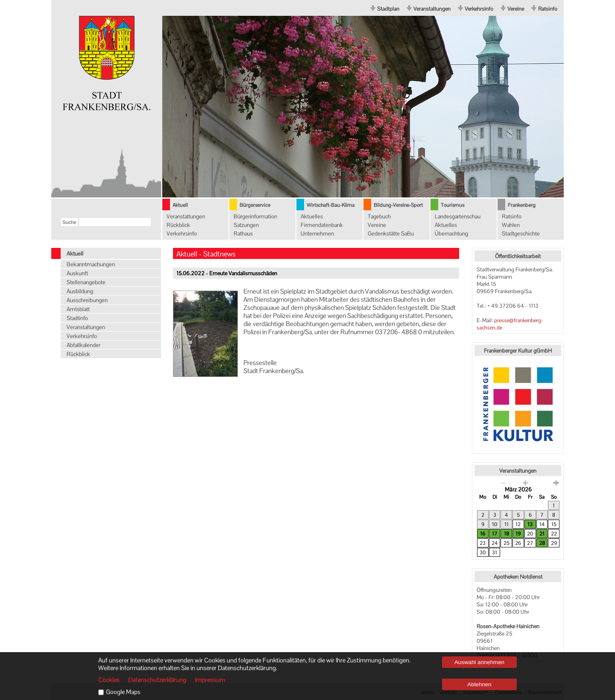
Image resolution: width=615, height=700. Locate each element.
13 (530, 524)
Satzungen (246, 225)
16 (483, 534)
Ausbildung (80, 291)
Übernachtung (451, 234)
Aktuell (180, 205)
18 (507, 534)
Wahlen (511, 225)
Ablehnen (479, 684)
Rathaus (243, 234)
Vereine (516, 9)
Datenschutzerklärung (157, 680)
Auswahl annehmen (479, 662)
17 (495, 534)
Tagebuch (379, 216)
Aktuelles (312, 216)
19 (518, 534)
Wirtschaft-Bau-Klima (331, 205)
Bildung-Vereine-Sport (398, 205)
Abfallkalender (83, 345)
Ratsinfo (548, 9)
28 (542, 543)
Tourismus (452, 205)
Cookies (109, 680)
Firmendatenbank (322, 225)
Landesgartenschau (458, 216)
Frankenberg (522, 205)
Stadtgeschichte (521, 234)
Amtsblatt (78, 309)
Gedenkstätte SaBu (391, 234)
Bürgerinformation (255, 216)
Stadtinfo (77, 318)
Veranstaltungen (432, 9)
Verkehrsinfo (479, 9)
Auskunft (77, 273)
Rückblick (178, 225)
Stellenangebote (86, 282)
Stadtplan (388, 9)
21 (542, 534)
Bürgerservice (255, 205)
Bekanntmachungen (91, 264)
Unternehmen (317, 234)
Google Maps (123, 692)
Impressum (210, 680)
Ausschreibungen (87, 300)
